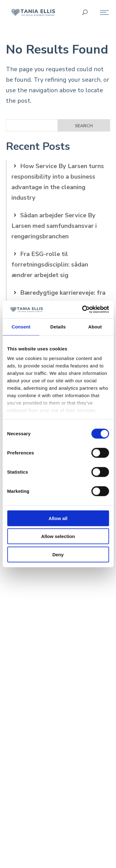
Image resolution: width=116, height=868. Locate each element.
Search (84, 126)
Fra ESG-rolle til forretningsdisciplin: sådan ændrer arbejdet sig (50, 265)
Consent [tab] (21, 326)
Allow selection (58, 536)
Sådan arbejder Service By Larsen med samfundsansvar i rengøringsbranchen (54, 226)
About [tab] (95, 326)
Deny (58, 554)
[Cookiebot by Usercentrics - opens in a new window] (83, 310)
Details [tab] (58, 326)
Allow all (58, 518)
